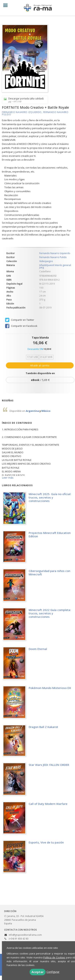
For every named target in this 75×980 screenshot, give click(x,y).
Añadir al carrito (40, 365)
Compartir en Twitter (20, 320)
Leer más (8, 478)
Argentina (33, 411)
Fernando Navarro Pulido (53, 257)
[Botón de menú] (7, 5)
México (46, 411)
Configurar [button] (53, 972)
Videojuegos (46, 261)
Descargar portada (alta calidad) (24, 100)
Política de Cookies (54, 957)
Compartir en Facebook (21, 326)
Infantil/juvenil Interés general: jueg (55, 266)
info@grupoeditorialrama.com (25, 935)
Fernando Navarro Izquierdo (22, 112)
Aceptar (38, 972)
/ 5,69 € (40, 380)
